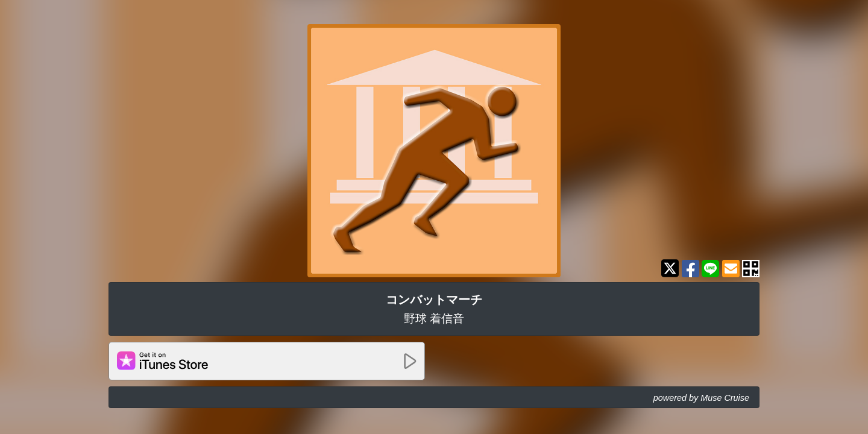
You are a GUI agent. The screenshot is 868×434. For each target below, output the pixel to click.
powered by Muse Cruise (701, 398)
